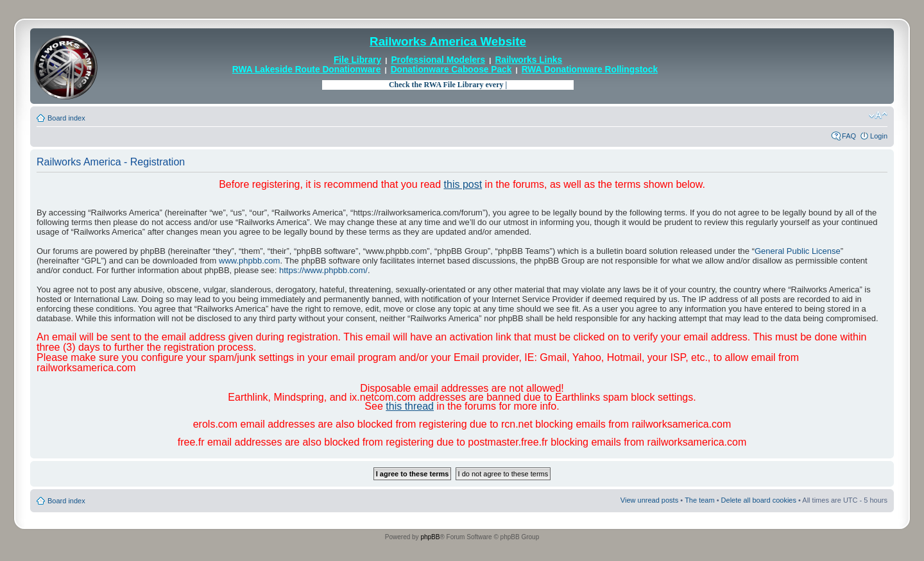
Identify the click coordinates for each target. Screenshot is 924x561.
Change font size (878, 115)
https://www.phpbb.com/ (323, 270)
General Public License (798, 251)
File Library (357, 60)
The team (699, 500)
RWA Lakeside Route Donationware (307, 70)
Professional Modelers (438, 60)
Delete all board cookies (759, 500)
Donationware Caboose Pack (451, 70)
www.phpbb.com (249, 261)
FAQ (849, 136)
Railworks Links (528, 60)
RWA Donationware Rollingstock (590, 70)
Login (879, 136)
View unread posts (649, 500)
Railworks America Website (448, 41)
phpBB (430, 537)
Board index (66, 118)
